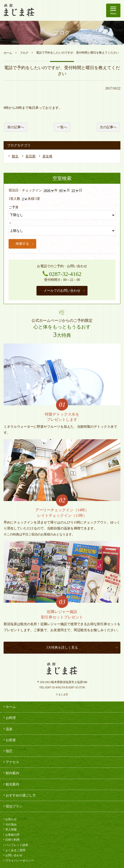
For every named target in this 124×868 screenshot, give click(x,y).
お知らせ (10, 819)
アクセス (11, 762)
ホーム (8, 53)
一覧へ (62, 127)
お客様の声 (11, 835)
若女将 (47, 156)
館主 (15, 156)
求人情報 (10, 829)
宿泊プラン (12, 806)
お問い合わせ (12, 855)
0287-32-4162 (53, 687)
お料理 (9, 718)
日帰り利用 (11, 840)
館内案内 (11, 773)
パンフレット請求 (15, 845)
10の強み (10, 824)
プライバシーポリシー (18, 861)
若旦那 (31, 156)
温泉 (7, 729)
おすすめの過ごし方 (19, 795)
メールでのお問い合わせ (64, 291)
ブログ (24, 53)
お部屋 (9, 740)
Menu (113, 10)
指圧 (7, 751)
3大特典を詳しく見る (82, 648)
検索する (25, 244)
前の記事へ (16, 127)
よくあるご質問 (14, 850)
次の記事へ (108, 127)
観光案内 (11, 784)
